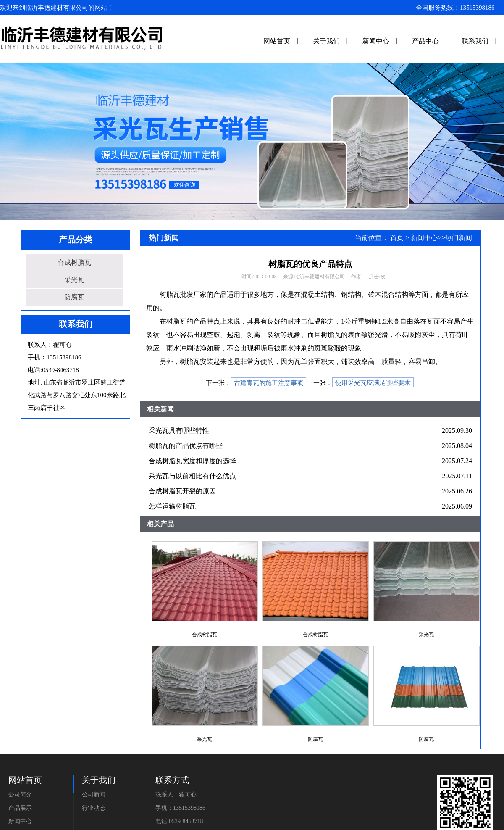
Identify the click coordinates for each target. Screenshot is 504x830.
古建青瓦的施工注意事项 (269, 383)
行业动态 (94, 808)
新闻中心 (376, 41)
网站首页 (277, 41)
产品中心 (425, 41)
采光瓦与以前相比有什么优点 (192, 476)
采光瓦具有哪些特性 (179, 431)
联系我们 (475, 41)
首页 (397, 238)
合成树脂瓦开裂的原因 (182, 491)
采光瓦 (74, 280)
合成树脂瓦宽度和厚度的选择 (192, 461)
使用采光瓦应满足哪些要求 (373, 383)
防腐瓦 (74, 297)
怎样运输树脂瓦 (172, 506)
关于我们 (326, 41)
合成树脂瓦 (74, 262)
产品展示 (20, 808)
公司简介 (20, 794)
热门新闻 (459, 238)
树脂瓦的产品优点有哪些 (186, 446)
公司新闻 (94, 794)
